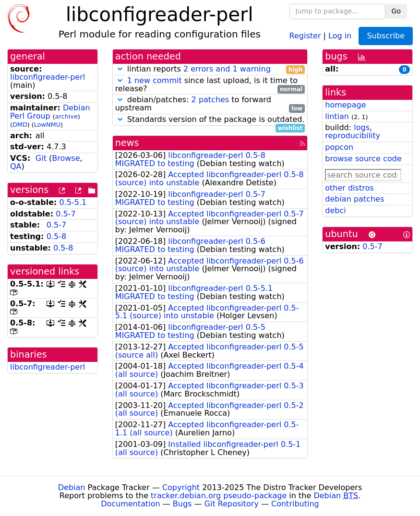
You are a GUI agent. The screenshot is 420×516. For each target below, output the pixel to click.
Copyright (181, 487)
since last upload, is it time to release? (210, 85)
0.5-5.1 (73, 202)
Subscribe (386, 36)
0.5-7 (66, 214)
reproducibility (353, 136)
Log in (340, 35)
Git (41, 158)
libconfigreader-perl (48, 77)
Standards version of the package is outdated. (210, 120)
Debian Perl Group (50, 112)
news (127, 143)
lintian (337, 116)
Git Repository (232, 504)
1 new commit (155, 80)
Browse (66, 158)
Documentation (130, 504)
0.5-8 (56, 236)
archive (66, 116)
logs (362, 127)
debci (335, 210)
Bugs (182, 504)
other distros (349, 188)
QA (16, 166)
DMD (20, 125)
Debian (72, 487)
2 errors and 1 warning (227, 69)
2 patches (210, 100)
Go (396, 11)
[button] (120, 69)
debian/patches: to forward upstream (210, 104)
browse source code (363, 159)
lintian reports (210, 69)
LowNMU (47, 125)
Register (305, 35)
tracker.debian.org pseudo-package (219, 496)
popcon (339, 147)
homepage (345, 105)
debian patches (354, 199)
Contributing (295, 504)
